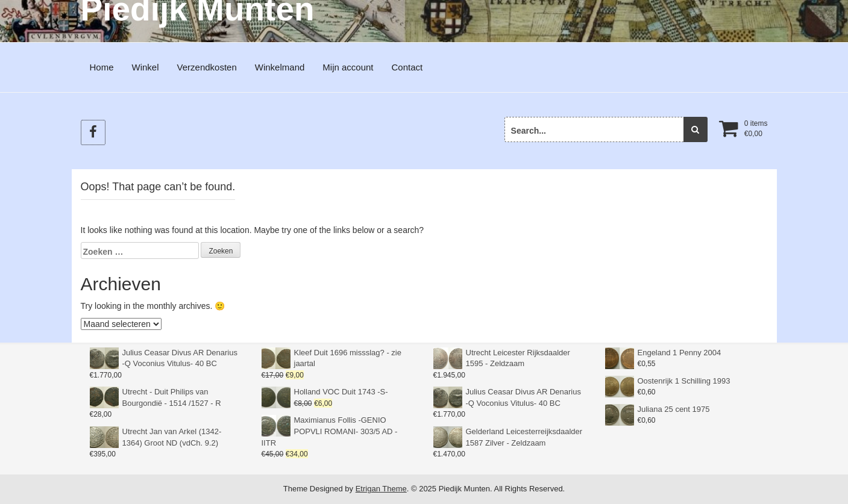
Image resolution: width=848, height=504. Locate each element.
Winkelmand (280, 67)
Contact (407, 67)
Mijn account (348, 67)
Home (102, 67)
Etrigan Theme (381, 489)
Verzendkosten (207, 67)
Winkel (146, 67)
